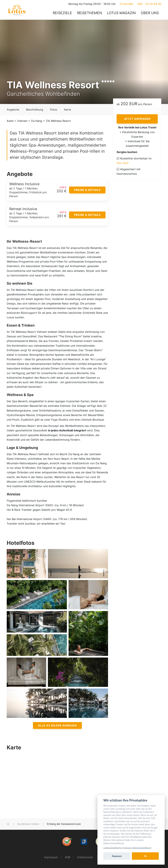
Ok (145, 856)
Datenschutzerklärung (142, 848)
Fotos (54, 110)
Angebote (13, 110)
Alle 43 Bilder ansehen (57, 725)
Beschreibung (35, 110)
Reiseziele (62, 13)
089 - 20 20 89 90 (149, 4)
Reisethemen (90, 13)
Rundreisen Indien (28, 824)
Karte (67, 110)
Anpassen (117, 856)
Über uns (150, 13)
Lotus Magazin (121, 13)
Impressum (51, 857)
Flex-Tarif (123, 163)
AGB (68, 857)
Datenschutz (85, 857)
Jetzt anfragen (137, 119)
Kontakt (127, 4)
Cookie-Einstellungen (113, 848)
